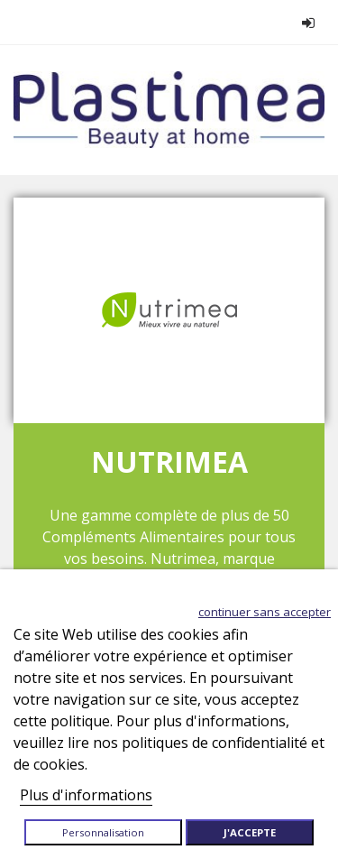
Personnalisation (103, 832)
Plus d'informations (86, 795)
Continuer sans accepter (265, 612)
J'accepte (250, 832)
